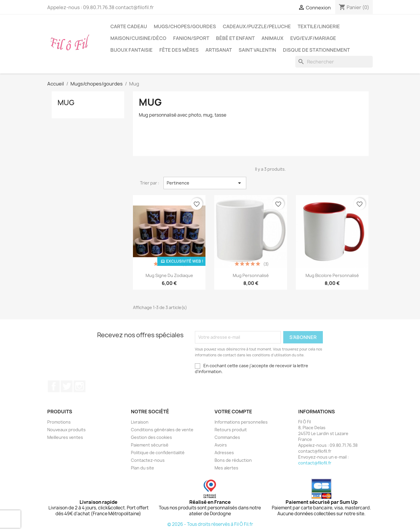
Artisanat (219, 50)
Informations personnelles (241, 422)
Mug (66, 103)
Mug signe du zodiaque (169, 275)
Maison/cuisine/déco (138, 38)
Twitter (67, 386)
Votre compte (233, 412)
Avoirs (221, 445)
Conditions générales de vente (162, 430)
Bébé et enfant (235, 38)
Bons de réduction (233, 460)
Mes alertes (226, 468)
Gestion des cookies (151, 437)
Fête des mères (179, 50)
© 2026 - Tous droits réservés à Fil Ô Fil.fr (210, 524)
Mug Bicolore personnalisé (332, 275)
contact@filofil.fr (315, 463)
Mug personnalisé (251, 275)
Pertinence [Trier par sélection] (205, 183)
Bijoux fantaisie (131, 50)
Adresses (224, 453)
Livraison (140, 422)
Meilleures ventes (65, 437)
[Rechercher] (334, 62)
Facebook (54, 386)
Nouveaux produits (66, 430)
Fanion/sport (191, 38)
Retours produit (231, 430)
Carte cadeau (129, 26)
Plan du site (142, 468)
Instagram (80, 386)
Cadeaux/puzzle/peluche (257, 26)
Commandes (227, 437)
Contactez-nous (148, 460)
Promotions (59, 422)
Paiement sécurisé (150, 445)
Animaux (273, 38)
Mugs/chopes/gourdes (185, 26)
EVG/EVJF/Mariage (313, 38)
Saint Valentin (257, 50)
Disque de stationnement (316, 50)
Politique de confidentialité (158, 453)
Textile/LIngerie (319, 26)
